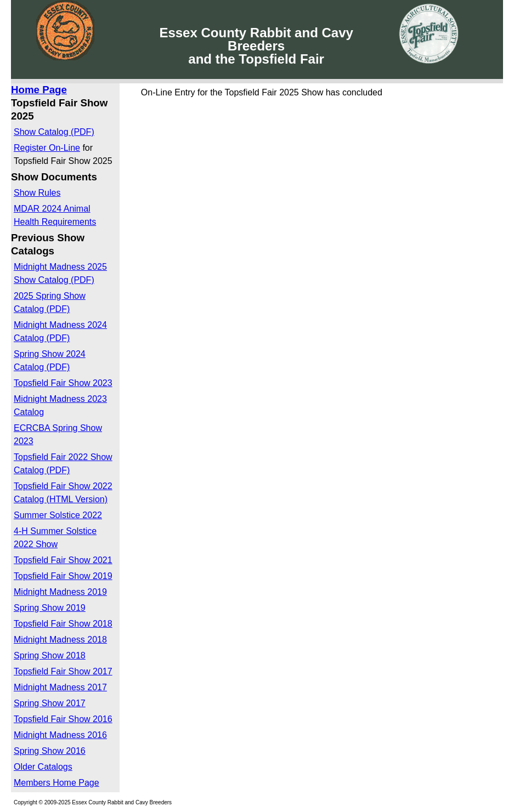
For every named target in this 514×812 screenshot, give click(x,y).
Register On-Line (47, 148)
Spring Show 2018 (50, 655)
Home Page (39, 90)
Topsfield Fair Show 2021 (63, 560)
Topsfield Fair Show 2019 (63, 576)
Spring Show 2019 (50, 608)
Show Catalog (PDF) (54, 132)
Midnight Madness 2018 (60, 640)
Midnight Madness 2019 (60, 592)
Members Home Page (57, 783)
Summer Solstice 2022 (58, 515)
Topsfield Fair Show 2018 (63, 624)
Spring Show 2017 (50, 703)
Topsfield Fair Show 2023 (63, 383)
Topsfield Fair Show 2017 (63, 671)
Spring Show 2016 (50, 751)
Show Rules (37, 193)
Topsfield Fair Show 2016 (63, 719)
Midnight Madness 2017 (60, 687)
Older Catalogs (43, 767)
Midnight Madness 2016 (60, 735)
